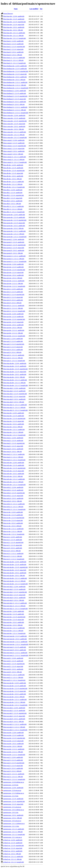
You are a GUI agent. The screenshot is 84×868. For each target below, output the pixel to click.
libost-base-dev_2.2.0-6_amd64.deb (14, 16)
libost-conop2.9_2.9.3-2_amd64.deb (14, 151)
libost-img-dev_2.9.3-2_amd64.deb (14, 424)
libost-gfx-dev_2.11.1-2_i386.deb (13, 284)
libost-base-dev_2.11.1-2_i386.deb (13, 36)
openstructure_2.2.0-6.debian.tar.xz (14, 782)
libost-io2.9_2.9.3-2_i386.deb (12, 551)
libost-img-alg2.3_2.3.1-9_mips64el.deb (15, 394)
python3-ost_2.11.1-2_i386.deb (12, 859)
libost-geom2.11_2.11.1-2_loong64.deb (15, 261)
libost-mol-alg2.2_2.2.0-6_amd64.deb (14, 587)
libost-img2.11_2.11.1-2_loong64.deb (14, 460)
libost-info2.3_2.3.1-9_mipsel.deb (13, 496)
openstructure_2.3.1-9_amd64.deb (13, 799)
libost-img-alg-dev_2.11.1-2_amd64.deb (15, 380)
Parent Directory (8, 14)
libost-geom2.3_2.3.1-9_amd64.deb (14, 242)
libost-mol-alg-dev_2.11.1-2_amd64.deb (15, 578)
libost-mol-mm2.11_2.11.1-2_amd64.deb (15, 653)
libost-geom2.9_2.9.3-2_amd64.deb (14, 250)
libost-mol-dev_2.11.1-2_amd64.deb (14, 628)
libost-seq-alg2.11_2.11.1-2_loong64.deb (15, 730)
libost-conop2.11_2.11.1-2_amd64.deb (15, 157)
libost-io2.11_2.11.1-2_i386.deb (13, 556)
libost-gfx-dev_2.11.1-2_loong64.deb (14, 286)
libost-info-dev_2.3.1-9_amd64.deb (14, 465)
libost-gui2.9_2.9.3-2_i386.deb (12, 352)
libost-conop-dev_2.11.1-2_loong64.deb (15, 138)
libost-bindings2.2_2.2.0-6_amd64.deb (15, 91)
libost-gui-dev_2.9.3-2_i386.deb (13, 328)
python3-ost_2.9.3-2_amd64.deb (13, 851)
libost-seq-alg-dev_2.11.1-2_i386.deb (14, 702)
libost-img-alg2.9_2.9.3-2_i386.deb (14, 402)
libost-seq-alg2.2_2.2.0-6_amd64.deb (14, 708)
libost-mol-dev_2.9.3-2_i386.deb (13, 625)
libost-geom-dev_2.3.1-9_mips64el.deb (15, 220)
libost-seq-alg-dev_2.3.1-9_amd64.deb (15, 686)
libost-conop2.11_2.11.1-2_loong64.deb (15, 162)
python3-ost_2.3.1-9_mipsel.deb (13, 848)
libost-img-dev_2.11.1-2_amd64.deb (14, 430)
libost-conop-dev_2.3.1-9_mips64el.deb (15, 121)
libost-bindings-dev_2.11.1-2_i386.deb (15, 85)
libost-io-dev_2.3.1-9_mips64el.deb (14, 518)
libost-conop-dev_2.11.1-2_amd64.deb (15, 132)
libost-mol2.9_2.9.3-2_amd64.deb (13, 669)
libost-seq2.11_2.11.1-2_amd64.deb (14, 774)
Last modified (34, 9)
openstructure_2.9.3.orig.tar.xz (12, 821)
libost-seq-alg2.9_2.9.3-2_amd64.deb (14, 719)
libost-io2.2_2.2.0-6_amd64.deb (13, 537)
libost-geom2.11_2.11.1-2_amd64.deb (14, 256)
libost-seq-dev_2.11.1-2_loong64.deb (14, 755)
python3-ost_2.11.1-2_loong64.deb (14, 862)
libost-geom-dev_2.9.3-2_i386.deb (13, 228)
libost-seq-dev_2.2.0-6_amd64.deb (13, 733)
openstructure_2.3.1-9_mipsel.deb (13, 804)
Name (16, 9)
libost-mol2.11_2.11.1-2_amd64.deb (14, 675)
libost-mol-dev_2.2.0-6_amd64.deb (14, 611)
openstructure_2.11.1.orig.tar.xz (13, 837)
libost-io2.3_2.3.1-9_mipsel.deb (13, 545)
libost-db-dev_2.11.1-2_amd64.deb (14, 182)
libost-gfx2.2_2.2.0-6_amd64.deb (13, 289)
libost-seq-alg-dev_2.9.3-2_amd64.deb (15, 694)
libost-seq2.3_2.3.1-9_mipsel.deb (13, 766)
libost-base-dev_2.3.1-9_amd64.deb (14, 19)
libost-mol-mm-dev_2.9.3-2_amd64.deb (15, 639)
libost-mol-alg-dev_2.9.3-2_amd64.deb (15, 573)
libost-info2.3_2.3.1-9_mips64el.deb (14, 493)
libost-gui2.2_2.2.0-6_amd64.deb (13, 339)
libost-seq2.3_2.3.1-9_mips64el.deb (14, 763)
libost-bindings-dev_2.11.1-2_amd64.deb (15, 82)
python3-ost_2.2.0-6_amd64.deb (13, 840)
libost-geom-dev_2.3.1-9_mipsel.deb (14, 223)
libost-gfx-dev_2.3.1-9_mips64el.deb (14, 270)
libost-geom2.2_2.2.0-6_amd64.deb (14, 239)
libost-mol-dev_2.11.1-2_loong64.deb (14, 633)
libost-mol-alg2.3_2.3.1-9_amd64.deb (14, 589)
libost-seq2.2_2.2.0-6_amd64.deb (13, 757)
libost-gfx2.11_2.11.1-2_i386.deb (13, 308)
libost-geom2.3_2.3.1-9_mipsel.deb (14, 248)
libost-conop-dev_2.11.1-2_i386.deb (14, 135)
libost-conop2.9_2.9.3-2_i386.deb (13, 154)
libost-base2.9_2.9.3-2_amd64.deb (13, 52)
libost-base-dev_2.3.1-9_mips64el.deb (14, 22)
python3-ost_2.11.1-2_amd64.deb (13, 857)
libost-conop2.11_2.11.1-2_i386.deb (14, 160)
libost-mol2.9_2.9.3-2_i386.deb (13, 672)
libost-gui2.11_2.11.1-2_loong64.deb (14, 361)
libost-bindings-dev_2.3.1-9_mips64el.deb (16, 71)
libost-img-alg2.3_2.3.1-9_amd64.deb (14, 391)
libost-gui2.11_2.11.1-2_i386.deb (13, 358)
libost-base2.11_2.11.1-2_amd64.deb (14, 58)
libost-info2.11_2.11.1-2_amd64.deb (14, 504)
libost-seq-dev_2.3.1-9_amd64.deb (13, 735)
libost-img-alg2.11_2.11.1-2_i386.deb (14, 408)
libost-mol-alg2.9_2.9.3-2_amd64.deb (14, 598)
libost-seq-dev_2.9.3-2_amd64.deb (13, 744)
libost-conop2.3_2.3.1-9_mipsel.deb (14, 149)
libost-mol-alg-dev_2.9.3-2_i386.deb (14, 576)
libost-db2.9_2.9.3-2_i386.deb (12, 204)
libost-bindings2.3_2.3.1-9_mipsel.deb (15, 99)
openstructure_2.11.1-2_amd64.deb (14, 829)
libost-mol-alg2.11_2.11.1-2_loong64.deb (15, 609)
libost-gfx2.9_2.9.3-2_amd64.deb (13, 300)
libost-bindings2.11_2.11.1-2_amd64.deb (15, 107)
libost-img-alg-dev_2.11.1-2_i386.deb (14, 383)
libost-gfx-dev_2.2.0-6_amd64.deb (13, 264)
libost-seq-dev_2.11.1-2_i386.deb (13, 752)
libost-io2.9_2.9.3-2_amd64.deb (13, 548)
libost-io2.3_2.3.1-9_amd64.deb (13, 540)
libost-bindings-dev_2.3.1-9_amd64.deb (15, 69)
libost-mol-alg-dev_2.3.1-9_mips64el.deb (15, 567)
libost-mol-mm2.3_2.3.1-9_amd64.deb (15, 647)
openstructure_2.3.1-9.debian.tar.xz (14, 793)
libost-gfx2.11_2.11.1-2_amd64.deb (14, 306)
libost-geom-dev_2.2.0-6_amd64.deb (14, 215)
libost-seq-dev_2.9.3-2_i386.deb (13, 746)
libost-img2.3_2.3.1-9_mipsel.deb (13, 446)
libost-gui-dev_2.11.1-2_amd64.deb (14, 330)
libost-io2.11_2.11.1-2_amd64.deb (13, 554)
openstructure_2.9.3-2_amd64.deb (13, 815)
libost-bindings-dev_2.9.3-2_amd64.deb (15, 77)
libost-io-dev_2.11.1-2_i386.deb (13, 531)
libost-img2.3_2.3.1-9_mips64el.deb (14, 443)
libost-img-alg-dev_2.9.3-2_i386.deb (14, 377)
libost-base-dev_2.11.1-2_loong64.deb (14, 38)
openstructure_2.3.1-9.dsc (11, 796)
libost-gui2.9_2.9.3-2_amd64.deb (13, 350)
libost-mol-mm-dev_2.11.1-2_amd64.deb (15, 642)
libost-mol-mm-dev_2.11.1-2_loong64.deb (16, 644)
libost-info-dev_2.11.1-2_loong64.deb (14, 485)
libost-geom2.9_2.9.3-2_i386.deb (13, 253)
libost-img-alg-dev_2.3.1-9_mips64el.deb (15, 369)
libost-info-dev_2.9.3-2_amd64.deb (14, 474)
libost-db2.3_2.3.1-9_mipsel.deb (13, 198)
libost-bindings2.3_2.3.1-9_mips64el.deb (15, 96)
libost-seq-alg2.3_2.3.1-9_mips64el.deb (15, 713)
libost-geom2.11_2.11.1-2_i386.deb (14, 259)
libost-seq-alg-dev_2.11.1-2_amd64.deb (15, 700)
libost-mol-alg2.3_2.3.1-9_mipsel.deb (14, 595)
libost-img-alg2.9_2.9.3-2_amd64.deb (14, 399)
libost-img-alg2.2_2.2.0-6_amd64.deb (14, 388)
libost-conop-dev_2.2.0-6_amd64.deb (14, 115)
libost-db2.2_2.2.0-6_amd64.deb (13, 190)
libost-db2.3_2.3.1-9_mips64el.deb (13, 195)
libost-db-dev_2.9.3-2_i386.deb (12, 179)
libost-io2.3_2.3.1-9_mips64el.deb (13, 542)
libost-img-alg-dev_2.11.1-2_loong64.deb (15, 385)
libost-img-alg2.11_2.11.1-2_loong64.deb (15, 410)
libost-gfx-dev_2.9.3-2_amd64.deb (13, 275)
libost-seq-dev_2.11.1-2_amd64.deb (14, 749)
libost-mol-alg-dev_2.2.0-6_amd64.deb (15, 562)
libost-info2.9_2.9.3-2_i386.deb (13, 501)
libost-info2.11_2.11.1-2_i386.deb (13, 507)
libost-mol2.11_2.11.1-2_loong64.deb (14, 680)
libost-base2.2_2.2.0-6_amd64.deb (13, 41)
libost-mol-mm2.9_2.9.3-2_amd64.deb (15, 650)
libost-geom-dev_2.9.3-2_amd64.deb (14, 226)
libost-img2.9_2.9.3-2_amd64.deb (13, 449)
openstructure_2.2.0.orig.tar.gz (12, 790)
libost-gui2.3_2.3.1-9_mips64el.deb (14, 344)
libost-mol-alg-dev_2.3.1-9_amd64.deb (15, 565)
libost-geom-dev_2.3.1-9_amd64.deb (14, 217)
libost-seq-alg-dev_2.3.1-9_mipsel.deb (15, 691)
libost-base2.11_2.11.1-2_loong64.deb (14, 63)
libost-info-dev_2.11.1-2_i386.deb (13, 482)
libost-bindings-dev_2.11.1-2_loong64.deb (16, 88)
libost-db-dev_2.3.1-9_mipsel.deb (13, 173)
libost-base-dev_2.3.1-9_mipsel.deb (14, 25)
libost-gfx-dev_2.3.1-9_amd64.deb (13, 267)
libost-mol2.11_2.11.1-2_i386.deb (13, 677)
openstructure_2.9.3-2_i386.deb (13, 818)
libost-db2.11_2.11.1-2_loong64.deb (14, 212)
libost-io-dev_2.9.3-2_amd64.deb (13, 523)
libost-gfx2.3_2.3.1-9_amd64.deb (13, 292)
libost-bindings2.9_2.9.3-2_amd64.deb (15, 102)
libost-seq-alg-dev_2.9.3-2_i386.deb (14, 697)
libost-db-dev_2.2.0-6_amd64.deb (13, 165)
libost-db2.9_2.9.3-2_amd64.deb (13, 201)
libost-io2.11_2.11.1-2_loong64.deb (14, 559)
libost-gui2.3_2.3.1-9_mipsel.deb (13, 347)
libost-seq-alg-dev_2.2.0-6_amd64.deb (15, 683)
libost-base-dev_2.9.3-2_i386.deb (13, 30)
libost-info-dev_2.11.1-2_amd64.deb (14, 479)
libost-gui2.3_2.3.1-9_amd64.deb (13, 341)
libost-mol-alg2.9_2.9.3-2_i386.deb (14, 600)
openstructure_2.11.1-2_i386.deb (13, 832)
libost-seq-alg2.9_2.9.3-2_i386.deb (13, 722)
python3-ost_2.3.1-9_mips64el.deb (13, 846)
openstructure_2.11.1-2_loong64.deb (14, 835)
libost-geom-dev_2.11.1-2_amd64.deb (14, 231)
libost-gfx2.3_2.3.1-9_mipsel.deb (13, 297)
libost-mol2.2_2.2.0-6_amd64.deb (13, 658)
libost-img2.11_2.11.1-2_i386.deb (13, 457)
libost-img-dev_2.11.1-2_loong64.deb (14, 435)
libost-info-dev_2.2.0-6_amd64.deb (14, 463)
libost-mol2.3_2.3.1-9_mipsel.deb (13, 666)
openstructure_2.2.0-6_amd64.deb (13, 788)
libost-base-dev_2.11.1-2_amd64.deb (14, 33)
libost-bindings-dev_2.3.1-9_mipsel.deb (15, 74)
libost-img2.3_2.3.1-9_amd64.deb (13, 441)
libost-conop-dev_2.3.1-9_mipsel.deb (14, 124)
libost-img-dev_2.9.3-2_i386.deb (13, 427)
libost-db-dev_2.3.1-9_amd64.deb (13, 168)
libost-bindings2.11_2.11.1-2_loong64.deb (16, 113)
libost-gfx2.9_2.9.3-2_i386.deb (12, 303)
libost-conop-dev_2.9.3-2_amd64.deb (14, 126)
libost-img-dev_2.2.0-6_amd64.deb (14, 413)
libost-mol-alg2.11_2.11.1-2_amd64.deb (15, 603)
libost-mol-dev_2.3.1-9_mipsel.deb (14, 620)
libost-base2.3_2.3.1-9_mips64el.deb (14, 47)
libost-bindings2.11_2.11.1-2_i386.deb (15, 110)
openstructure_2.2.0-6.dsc (11, 785)
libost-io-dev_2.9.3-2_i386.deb (12, 526)
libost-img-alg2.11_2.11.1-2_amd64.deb (15, 405)
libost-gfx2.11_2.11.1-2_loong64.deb (14, 311)
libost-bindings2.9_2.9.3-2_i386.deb (14, 104)
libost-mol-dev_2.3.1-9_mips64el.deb (14, 617)
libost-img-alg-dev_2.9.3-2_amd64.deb (15, 374)
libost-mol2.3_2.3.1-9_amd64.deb (13, 661)
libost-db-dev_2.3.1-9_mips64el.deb (14, 171)
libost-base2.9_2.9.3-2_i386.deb (13, 55)
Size (41, 9)
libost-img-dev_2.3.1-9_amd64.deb (14, 416)
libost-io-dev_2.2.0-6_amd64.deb (13, 512)
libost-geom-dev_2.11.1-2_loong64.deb (15, 237)
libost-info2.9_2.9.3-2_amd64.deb (13, 498)
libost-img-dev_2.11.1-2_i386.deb (13, 432)
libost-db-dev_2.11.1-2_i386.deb (13, 184)
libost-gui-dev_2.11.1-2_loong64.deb (14, 336)
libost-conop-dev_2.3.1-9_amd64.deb (14, 118)
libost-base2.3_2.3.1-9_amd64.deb (13, 44)
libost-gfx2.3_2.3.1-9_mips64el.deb (14, 295)
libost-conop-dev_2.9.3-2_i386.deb (14, 129)
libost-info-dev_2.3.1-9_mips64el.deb (14, 468)
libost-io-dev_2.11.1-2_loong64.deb (14, 534)
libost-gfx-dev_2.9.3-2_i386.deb (13, 278)
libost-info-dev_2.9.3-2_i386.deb (13, 476)
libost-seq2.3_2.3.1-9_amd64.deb (13, 760)
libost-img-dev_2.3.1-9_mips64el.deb (14, 419)
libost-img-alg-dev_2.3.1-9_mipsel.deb (15, 372)
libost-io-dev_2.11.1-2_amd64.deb (13, 529)
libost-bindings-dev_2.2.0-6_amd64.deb (15, 66)
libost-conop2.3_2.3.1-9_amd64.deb (14, 143)
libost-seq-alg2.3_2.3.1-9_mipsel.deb (14, 716)
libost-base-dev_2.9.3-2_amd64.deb (14, 27)
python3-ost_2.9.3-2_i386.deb (12, 854)
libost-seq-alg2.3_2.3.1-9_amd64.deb (14, 711)
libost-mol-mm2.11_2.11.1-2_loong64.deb (16, 655)
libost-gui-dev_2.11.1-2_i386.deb (13, 333)
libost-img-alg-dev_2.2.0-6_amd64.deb (15, 363)
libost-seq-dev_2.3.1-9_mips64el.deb (14, 738)
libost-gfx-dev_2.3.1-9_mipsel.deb (13, 273)
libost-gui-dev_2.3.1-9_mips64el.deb (14, 319)
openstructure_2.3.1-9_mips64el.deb (14, 801)
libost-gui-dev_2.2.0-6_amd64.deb (13, 314)
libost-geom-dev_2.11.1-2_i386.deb (14, 234)
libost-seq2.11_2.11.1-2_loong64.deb (14, 779)
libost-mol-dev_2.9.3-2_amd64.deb (14, 622)
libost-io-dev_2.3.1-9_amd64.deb (13, 515)
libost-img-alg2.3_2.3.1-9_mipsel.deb (14, 396)
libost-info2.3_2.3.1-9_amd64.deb (13, 490)
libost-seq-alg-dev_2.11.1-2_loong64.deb (15, 705)
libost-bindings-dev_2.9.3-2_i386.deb (14, 80)
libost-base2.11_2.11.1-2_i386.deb (13, 60)
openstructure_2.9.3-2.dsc (11, 812)
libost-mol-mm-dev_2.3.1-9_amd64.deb (15, 636)
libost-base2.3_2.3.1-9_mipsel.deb (13, 49)
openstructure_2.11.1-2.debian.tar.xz (14, 824)
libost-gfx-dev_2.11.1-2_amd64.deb (14, 281)
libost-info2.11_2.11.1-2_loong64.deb (14, 509)
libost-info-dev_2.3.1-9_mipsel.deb (14, 471)
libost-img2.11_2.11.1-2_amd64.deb (14, 454)
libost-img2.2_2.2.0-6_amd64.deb (13, 438)
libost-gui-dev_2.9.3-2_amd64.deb (13, 325)
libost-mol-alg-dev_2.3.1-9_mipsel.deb (15, 570)
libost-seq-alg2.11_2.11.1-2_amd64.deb (15, 724)
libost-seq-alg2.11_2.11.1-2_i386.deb (14, 727)
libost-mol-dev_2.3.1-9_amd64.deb (14, 614)
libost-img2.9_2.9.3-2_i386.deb (13, 452)
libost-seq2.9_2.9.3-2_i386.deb (12, 771)
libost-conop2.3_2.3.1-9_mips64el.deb (15, 146)
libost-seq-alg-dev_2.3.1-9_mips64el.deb (15, 689)
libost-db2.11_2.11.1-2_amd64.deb (13, 206)
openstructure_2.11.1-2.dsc (11, 826)
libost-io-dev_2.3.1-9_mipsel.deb (13, 520)
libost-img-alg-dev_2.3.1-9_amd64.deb (15, 366)
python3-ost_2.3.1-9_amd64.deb (13, 843)
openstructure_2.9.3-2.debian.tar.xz (14, 810)
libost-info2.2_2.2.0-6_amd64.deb (13, 487)
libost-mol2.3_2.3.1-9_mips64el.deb (14, 664)
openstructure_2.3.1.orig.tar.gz (12, 807)
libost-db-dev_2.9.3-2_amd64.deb (13, 176)
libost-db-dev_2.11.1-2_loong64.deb (14, 187)
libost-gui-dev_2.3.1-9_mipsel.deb (13, 322)
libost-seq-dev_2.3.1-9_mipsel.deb (13, 741)
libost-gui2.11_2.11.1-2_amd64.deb (14, 355)
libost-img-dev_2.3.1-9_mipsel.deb (14, 421)
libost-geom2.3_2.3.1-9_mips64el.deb (14, 245)
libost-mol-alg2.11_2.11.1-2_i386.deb (14, 606)
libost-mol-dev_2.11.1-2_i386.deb (13, 631)
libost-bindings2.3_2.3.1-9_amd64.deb (15, 93)
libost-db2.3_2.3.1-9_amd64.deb (13, 193)
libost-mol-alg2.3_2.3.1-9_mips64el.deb (15, 592)
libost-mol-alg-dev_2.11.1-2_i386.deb (14, 581)
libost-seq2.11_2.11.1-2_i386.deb (13, 777)
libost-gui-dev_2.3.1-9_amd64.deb (13, 317)
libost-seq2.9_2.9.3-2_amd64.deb (13, 768)
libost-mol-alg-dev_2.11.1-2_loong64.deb (15, 584)
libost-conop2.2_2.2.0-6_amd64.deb (14, 140)
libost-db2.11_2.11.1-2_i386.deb (13, 209)
